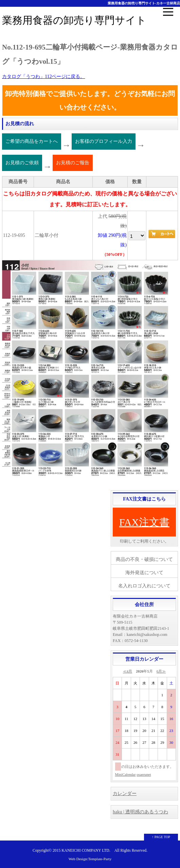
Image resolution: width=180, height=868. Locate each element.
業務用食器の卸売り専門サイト (74, 20)
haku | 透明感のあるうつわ (140, 812)
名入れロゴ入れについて (144, 586)
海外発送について (144, 573)
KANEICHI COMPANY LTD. (86, 851)
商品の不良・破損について (144, 559)
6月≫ (161, 671)
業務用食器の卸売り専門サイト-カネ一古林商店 (144, 3)
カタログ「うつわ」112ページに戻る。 (43, 77)
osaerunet (144, 774)
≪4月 (128, 671)
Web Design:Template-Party (90, 859)
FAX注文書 (144, 522)
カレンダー (125, 794)
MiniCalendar (125, 774)
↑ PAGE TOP (161, 837)
